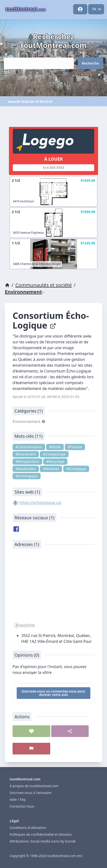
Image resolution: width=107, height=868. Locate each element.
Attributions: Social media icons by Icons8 (43, 841)
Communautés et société (43, 285)
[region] (53, 591)
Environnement (25, 292)
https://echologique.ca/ (40, 503)
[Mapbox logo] (25, 625)
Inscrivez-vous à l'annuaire (31, 793)
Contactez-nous (22, 806)
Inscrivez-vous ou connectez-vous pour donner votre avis (54, 693)
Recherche (90, 63)
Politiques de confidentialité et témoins (41, 834)
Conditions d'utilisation (28, 828)
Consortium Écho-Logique (51, 320)
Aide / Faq (18, 799)
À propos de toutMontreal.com (34, 786)
